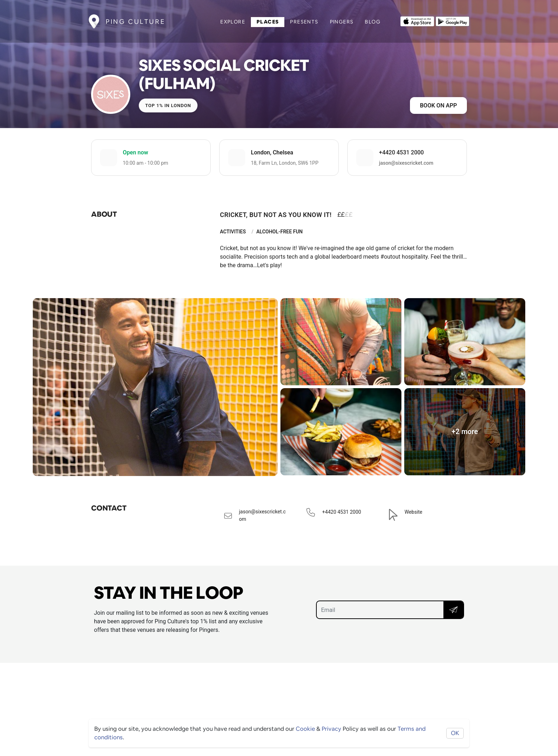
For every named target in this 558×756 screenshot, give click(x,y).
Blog (373, 22)
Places (268, 22)
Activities (233, 232)
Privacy (331, 729)
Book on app (438, 105)
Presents (304, 22)
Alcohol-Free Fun (279, 232)
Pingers (342, 22)
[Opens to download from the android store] (452, 21)
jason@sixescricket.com (406, 163)
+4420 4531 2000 (401, 152)
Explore (233, 22)
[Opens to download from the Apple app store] (417, 21)
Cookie (305, 729)
